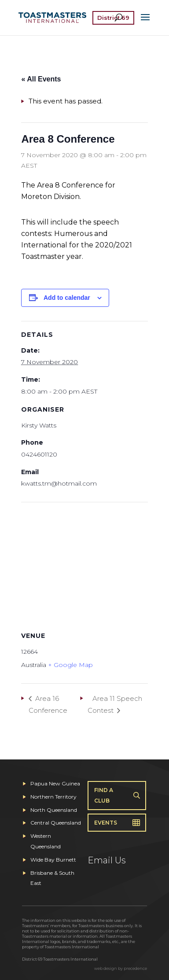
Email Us (107, 860)
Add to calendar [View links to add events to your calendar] (67, 298)
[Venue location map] (84, 566)
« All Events (41, 79)
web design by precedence (121, 968)
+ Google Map (70, 665)
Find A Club (104, 795)
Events (106, 823)
